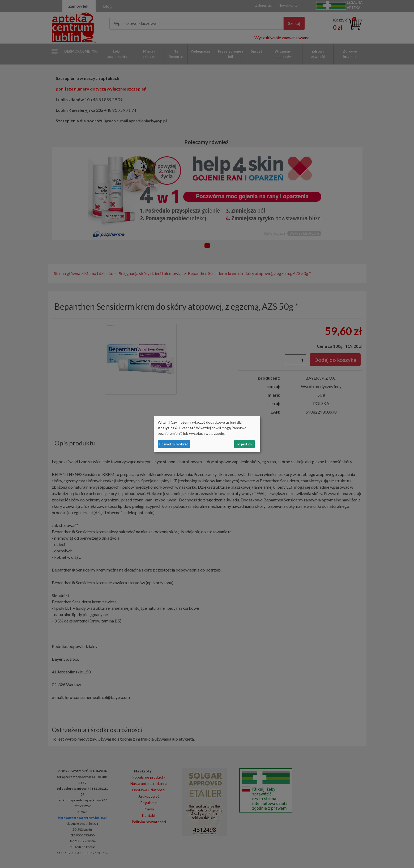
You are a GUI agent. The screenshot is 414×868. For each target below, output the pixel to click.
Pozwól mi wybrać (174, 444)
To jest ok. (244, 444)
